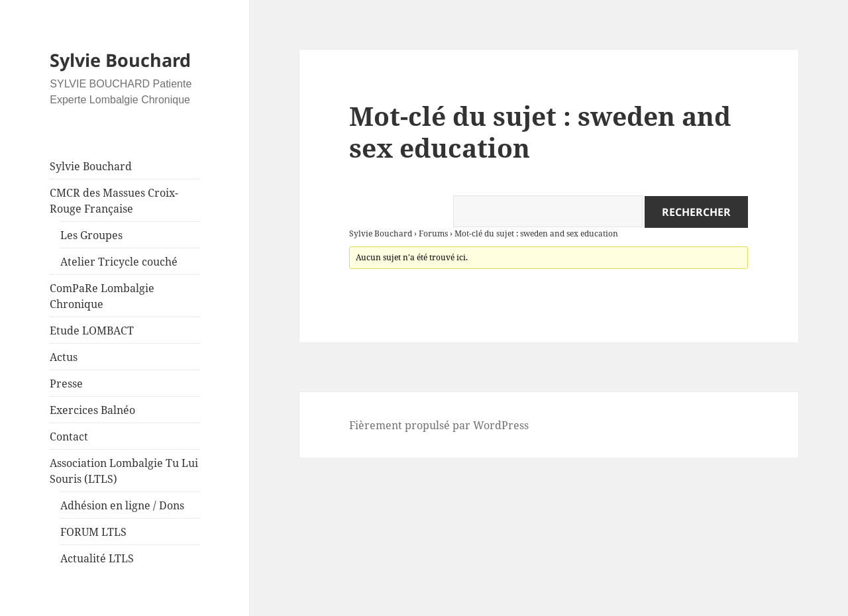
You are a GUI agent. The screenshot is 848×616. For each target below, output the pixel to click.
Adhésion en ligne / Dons (122, 505)
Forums (433, 233)
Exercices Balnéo (92, 410)
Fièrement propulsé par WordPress (439, 425)
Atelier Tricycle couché (119, 262)
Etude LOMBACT (92, 331)
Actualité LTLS (97, 558)
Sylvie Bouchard (120, 60)
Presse (66, 384)
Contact (69, 436)
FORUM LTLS (93, 532)
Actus (64, 357)
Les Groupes (91, 235)
